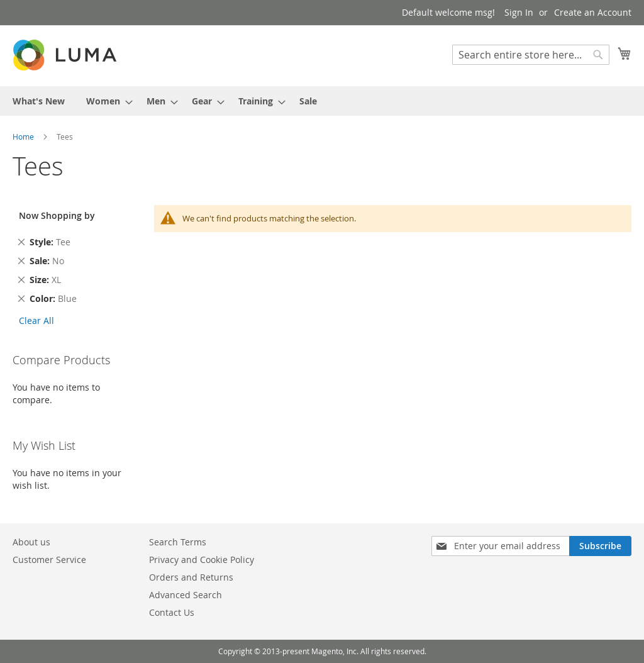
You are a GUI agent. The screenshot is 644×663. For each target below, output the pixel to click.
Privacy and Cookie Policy (202, 560)
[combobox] (531, 55)
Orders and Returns (191, 577)
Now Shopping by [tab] (57, 215)
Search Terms (178, 542)
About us (31, 542)
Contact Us (172, 612)
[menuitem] (39, 101)
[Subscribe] (600, 546)
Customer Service (49, 560)
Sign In (519, 12)
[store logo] (66, 55)
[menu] (322, 101)
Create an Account (593, 12)
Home (24, 136)
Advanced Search (186, 595)
